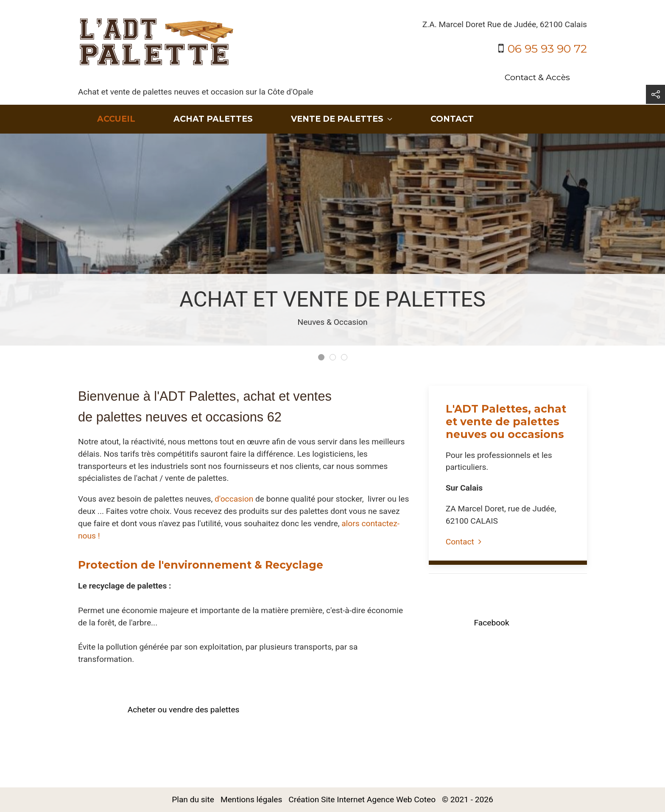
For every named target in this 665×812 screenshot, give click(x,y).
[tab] (321, 357)
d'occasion (234, 499)
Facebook (491, 623)
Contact (452, 119)
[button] (655, 94)
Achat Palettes (213, 119)
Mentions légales (251, 799)
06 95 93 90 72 (547, 49)
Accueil (116, 119)
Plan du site (193, 799)
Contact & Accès (537, 77)
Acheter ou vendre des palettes (184, 710)
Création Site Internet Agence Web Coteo (362, 799)
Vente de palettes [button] (342, 119)
